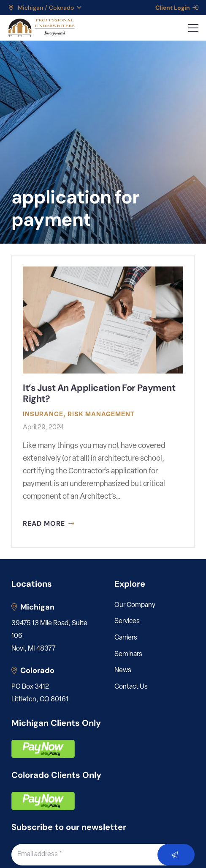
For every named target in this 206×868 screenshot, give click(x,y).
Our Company (135, 605)
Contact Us (131, 687)
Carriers (126, 638)
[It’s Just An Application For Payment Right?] (103, 401)
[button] (44, 8)
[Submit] (176, 855)
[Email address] (94, 854)
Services (127, 621)
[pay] (43, 749)
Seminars (128, 654)
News (123, 670)
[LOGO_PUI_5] (41, 28)
